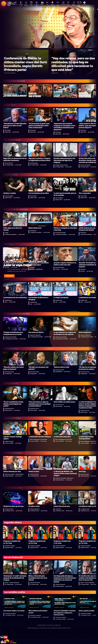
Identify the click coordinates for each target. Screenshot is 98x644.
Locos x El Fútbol (72, 5)
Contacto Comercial (86, 8)
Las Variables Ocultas (83, 5)
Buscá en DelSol (9, 5)
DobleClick (15, 5)
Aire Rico (43, 5)
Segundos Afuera (77, 5)
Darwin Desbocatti (26, 5)
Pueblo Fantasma (55, 5)
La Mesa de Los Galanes (38, 5)
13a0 (49, 5)
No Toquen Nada (21, 5)
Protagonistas (66, 5)
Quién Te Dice (32, 5)
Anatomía (89, 5)
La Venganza (60, 5)
